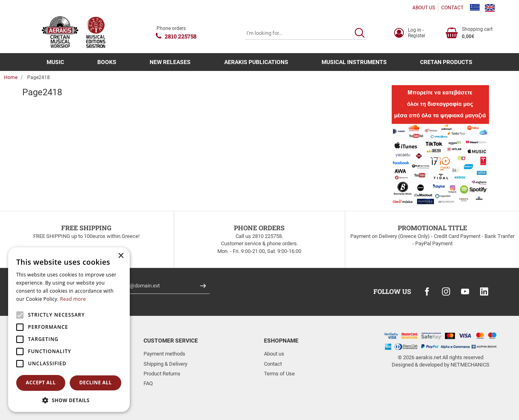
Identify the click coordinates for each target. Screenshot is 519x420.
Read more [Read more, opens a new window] (73, 299)
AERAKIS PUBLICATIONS (256, 62)
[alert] (69, 330)
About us (274, 354)
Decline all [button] (96, 382)
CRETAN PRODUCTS (446, 62)
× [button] (121, 256)
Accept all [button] (41, 382)
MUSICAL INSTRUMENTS (354, 62)
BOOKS (107, 62)
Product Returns (162, 374)
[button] (69, 400)
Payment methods (164, 354)
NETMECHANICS (470, 365)
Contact (273, 364)
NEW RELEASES (170, 62)
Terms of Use (279, 374)
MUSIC (55, 62)
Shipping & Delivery (165, 364)
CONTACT (452, 8)
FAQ (148, 383)
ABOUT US (424, 8)
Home (11, 77)
